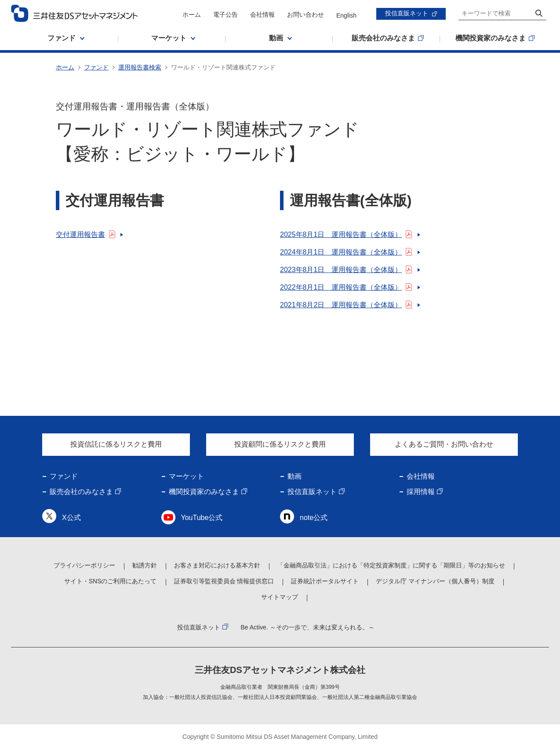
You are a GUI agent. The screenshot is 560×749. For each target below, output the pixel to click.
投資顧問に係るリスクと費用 (280, 444)
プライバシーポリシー (84, 565)
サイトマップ (280, 597)
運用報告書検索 (140, 67)
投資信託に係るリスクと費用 (116, 444)
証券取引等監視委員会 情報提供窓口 (224, 581)
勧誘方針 (145, 565)
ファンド (96, 67)
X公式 (71, 518)
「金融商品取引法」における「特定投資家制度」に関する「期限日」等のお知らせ (391, 565)
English (346, 15)
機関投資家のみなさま (204, 492)
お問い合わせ (305, 15)
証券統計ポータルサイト (325, 581)
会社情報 (262, 15)
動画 (295, 476)
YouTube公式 (202, 518)
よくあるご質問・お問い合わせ (444, 444)
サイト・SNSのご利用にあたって (111, 581)
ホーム (192, 15)
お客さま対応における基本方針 (217, 565)
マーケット (186, 476)
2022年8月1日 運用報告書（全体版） (341, 287)
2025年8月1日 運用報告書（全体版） (341, 235)
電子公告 (225, 15)
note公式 (314, 518)
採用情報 (421, 492)
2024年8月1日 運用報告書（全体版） (341, 252)
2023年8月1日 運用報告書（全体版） (341, 270)
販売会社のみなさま (81, 492)
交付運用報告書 (80, 235)
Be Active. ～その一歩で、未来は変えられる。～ (307, 627)
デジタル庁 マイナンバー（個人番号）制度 (435, 581)
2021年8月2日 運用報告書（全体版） (341, 305)
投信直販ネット (407, 13)
